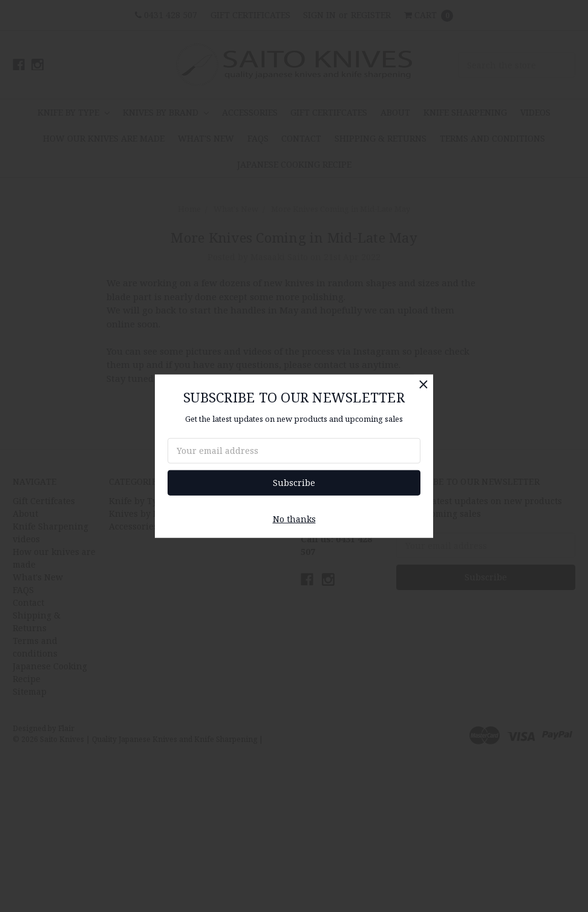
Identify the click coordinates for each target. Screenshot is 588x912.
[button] (423, 384)
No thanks (294, 519)
